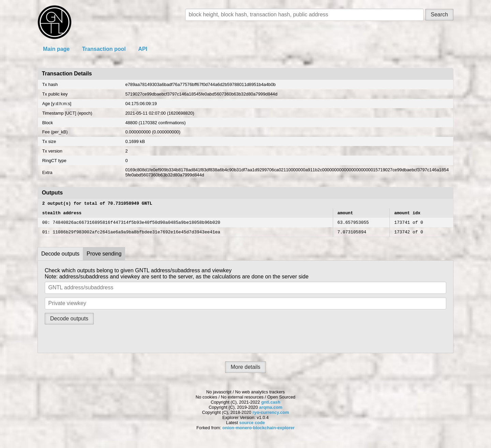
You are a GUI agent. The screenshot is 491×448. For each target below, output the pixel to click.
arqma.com (271, 411)
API (143, 49)
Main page (56, 49)
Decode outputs (60, 258)
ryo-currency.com (271, 416)
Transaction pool (104, 49)
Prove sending (104, 258)
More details (245, 371)
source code (252, 427)
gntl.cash (271, 406)
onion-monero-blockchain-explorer (258, 432)
